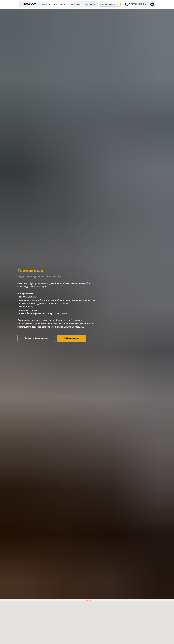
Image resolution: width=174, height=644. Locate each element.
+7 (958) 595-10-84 (137, 4)
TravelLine (87, 600)
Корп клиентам (76, 4)
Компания (64, 4)
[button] (37, 338)
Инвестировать (89, 4)
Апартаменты (45, 4)
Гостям (55, 4)
